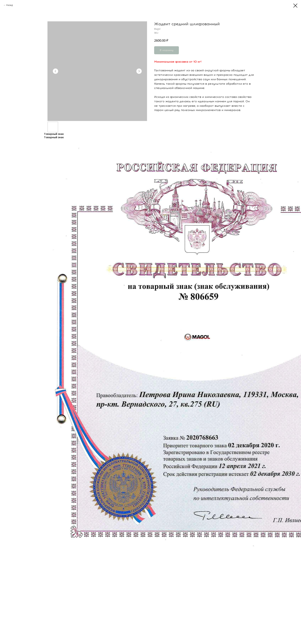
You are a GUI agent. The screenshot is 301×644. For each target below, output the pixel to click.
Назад (9, 5)
